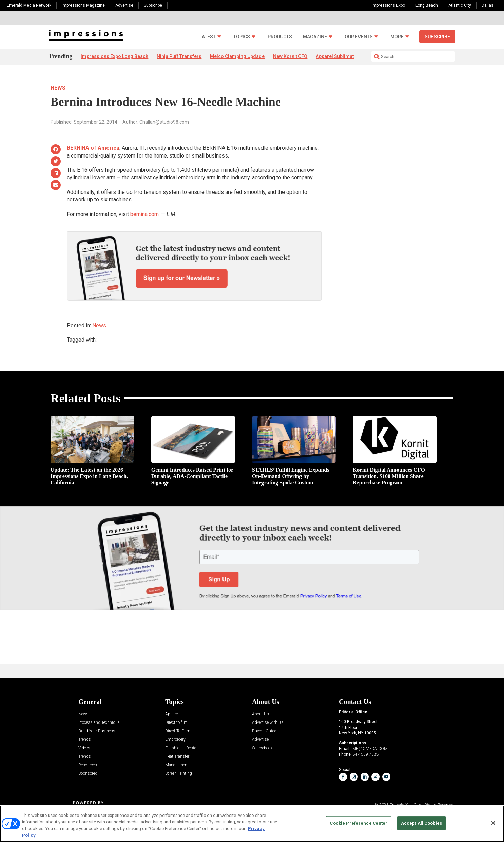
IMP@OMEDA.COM (370, 749)
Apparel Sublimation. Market (347, 56)
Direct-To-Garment (181, 731)
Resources (88, 765)
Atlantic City (460, 5)
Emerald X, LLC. (404, 805)
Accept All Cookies (421, 823)
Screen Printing (179, 774)
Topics (242, 37)
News (58, 88)
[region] (252, 824)
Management (177, 765)
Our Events (359, 37)
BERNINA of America (93, 148)
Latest (208, 37)
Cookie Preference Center (358, 823)
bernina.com (144, 214)
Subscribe (153, 5)
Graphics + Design (182, 748)
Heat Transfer (177, 757)
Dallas (488, 5)
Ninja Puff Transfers (179, 56)
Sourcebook (262, 748)
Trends (85, 740)
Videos (84, 748)
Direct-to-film (176, 723)
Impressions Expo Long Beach (114, 56)
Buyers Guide (264, 731)
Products (280, 37)
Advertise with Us (268, 723)
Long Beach (427, 5)
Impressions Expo (388, 5)
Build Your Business (97, 731)
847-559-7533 (366, 754)
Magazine (315, 37)
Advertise (124, 5)
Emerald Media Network (29, 5)
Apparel (172, 714)
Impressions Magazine (83, 5)
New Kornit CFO (290, 56)
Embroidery (175, 740)
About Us (260, 714)
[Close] (493, 823)
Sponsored (88, 774)
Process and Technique (99, 723)
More (397, 37)
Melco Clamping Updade (237, 56)
